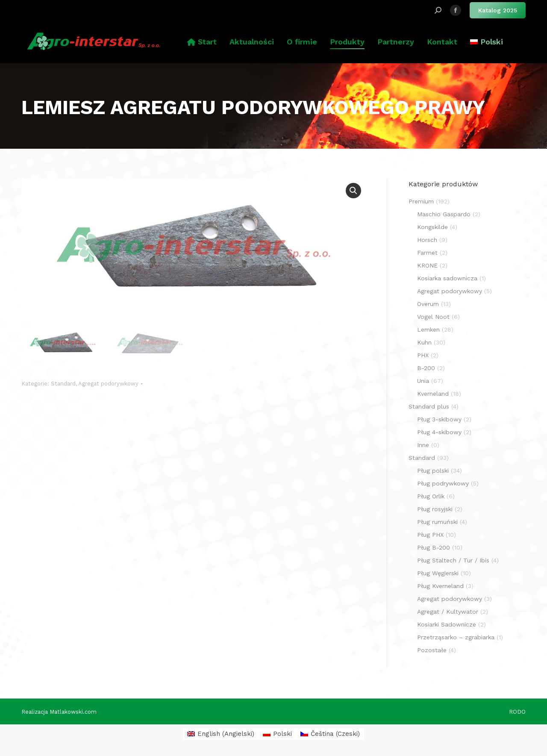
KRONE (427, 265)
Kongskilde (432, 227)
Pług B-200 (434, 547)
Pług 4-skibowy (439, 432)
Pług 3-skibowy (439, 419)
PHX (423, 355)
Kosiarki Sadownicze (447, 624)
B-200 (426, 368)
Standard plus (429, 406)
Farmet (427, 253)
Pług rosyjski (435, 509)
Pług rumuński (437, 522)
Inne (423, 445)
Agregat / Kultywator (448, 612)
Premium (421, 201)
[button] (353, 191)
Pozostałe (432, 650)
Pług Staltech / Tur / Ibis (453, 560)
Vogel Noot (433, 317)
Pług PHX (430, 535)
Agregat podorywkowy (108, 384)
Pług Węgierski (438, 573)
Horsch (427, 240)
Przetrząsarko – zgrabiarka (456, 637)
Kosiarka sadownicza (447, 278)
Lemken (428, 329)
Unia (423, 381)
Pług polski (433, 471)
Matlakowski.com (73, 712)
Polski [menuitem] (282, 734)
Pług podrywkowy (443, 483)
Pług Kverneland (440, 586)
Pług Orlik (431, 496)
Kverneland (433, 394)
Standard (63, 384)
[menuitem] (486, 42)
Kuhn (424, 342)
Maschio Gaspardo (444, 214)
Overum (428, 304)
